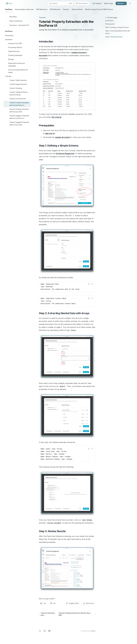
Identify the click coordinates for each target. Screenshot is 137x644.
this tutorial (56, 117)
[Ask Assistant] (92, 284)
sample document (63, 137)
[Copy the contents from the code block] (89, 284)
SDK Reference (42, 10)
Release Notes (77, 10)
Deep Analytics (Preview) (24, 10)
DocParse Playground (65, 154)
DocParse (9, 10)
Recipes (66, 10)
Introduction (109, 21)
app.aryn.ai (50, 133)
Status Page (108, 3)
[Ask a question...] (67, 620)
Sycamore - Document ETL (17, 25)
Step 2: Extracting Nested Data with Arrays (118, 32)
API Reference (55, 10)
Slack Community (14, 21)
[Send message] (93, 622)
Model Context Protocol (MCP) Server (99, 10)
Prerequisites (110, 24)
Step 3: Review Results (114, 37)
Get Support (97, 3)
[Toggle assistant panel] (82, 3)
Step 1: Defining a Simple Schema (117, 27)
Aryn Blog (11, 17)
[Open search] (61, 3)
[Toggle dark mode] (130, 3)
